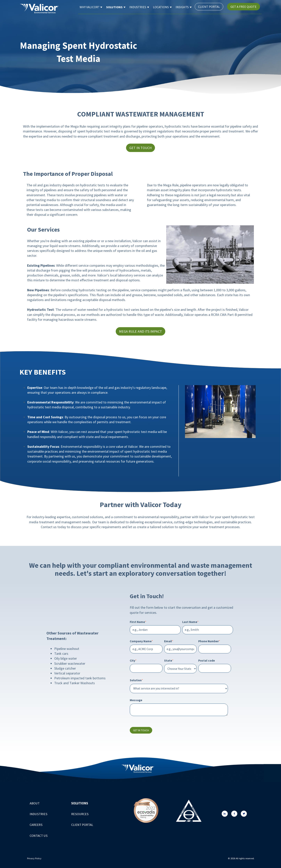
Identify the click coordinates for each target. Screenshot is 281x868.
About (35, 803)
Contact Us (39, 836)
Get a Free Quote (244, 7)
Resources (80, 814)
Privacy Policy (35, 858)
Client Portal (209, 7)
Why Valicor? (89, 7)
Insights (182, 7)
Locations (161, 7)
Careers (36, 825)
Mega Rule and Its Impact (140, 331)
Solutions (114, 7)
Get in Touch (140, 148)
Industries (138, 7)
